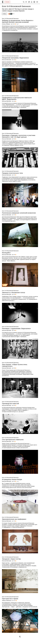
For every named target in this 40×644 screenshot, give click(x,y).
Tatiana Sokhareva (7, 601)
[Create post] (29, 2)
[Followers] (11, 14)
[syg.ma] (3, 2)
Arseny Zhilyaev (6, 24)
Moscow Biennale (7, 60)
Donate (7, 2)
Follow (4, 14)
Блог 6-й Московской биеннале (10, 18)
